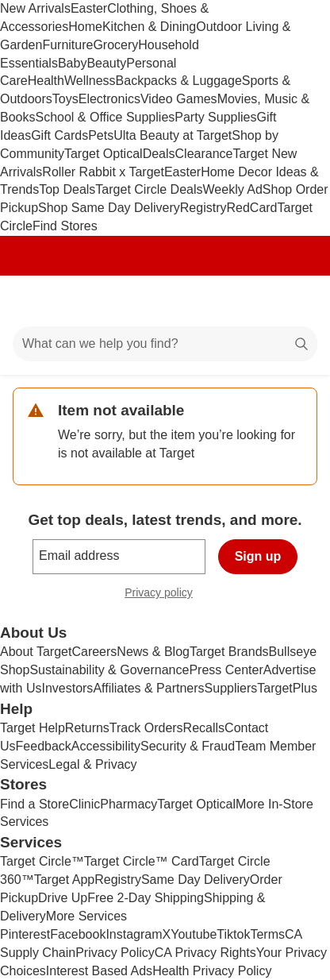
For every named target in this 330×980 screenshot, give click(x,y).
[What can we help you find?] (165, 344)
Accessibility (106, 746)
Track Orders (146, 728)
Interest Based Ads (99, 971)
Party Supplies (215, 117)
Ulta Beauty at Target (173, 135)
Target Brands (229, 652)
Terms (267, 934)
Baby (72, 63)
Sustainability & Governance (109, 670)
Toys (65, 99)
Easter (89, 8)
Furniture (67, 45)
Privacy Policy (115, 953)
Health (46, 81)
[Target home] (165, 301)
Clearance (204, 154)
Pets (101, 135)
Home (85, 27)
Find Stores (65, 226)
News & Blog (153, 652)
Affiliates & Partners (148, 688)
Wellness (90, 81)
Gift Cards (59, 135)
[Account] (255, 301)
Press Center (226, 670)
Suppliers (231, 688)
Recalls (204, 728)
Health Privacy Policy (212, 971)
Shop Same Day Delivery (109, 208)
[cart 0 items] (297, 301)
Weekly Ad (233, 189)
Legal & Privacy (92, 764)
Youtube (194, 934)
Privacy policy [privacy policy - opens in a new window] (165, 594)
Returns (87, 728)
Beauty (106, 63)
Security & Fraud (188, 746)
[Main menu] (33, 301)
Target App (65, 880)
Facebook (78, 934)
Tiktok (233, 934)
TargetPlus (287, 688)
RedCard (251, 208)
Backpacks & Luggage (179, 81)
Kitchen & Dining (149, 27)
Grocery (115, 45)
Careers (94, 652)
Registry (203, 208)
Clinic (84, 804)
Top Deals (67, 189)
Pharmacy (129, 804)
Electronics (109, 99)
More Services (86, 916)
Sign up (258, 556)
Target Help (33, 728)
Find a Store (35, 804)
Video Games (179, 99)
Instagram (134, 934)
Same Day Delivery (196, 880)
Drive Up (63, 898)
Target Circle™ (42, 861)
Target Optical (104, 154)
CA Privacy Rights (205, 953)
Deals (159, 154)
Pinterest (25, 934)
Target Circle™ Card (142, 861)
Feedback (44, 746)
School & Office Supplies (105, 117)
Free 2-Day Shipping (146, 898)
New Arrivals (35, 8)
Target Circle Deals (149, 189)
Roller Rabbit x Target (103, 172)
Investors (67, 688)
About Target (36, 652)
